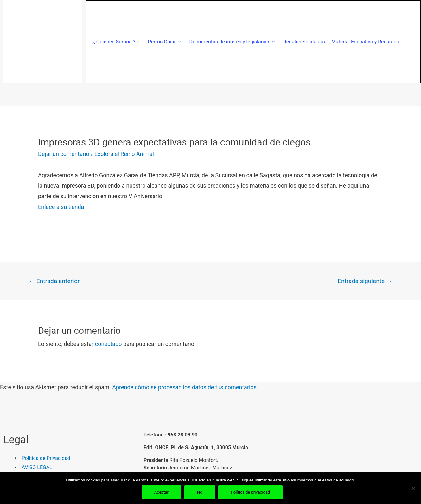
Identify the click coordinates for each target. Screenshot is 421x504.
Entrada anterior (54, 281)
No (200, 492)
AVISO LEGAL (37, 467)
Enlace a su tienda (61, 207)
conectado (108, 344)
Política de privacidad (251, 492)
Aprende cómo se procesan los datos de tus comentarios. (185, 387)
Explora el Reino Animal (124, 154)
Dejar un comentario (64, 154)
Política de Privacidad (46, 458)
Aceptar (161, 492)
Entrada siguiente (365, 281)
